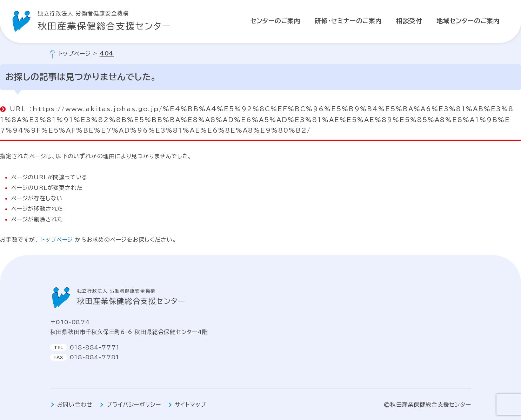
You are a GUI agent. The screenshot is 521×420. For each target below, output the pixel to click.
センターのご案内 (276, 21)
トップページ (57, 240)
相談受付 (409, 21)
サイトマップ (191, 405)
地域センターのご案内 (468, 21)
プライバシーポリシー (133, 405)
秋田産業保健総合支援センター (105, 20)
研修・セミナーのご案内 (348, 21)
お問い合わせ (75, 405)
